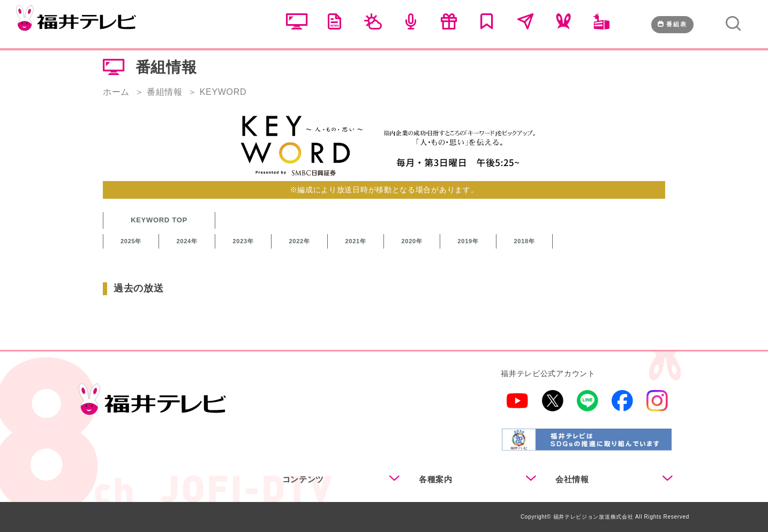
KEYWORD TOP (159, 220)
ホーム (116, 92)
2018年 (525, 241)
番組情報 (165, 92)
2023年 (243, 241)
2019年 (468, 241)
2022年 (300, 241)
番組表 (672, 24)
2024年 (187, 241)
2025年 (131, 241)
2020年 (412, 241)
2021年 (356, 241)
